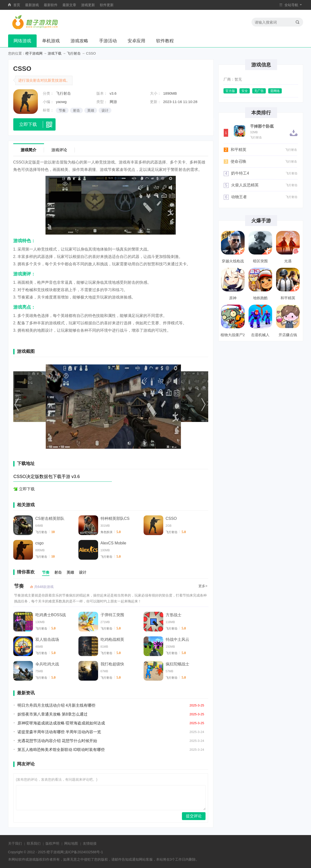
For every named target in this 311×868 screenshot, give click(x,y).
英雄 (91, 110)
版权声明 (52, 843)
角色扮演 (106, 532)
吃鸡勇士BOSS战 (51, 615)
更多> (203, 586)
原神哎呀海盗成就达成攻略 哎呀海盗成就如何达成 (61, 723)
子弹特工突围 (112, 615)
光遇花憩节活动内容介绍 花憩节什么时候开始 (57, 741)
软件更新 (107, 5)
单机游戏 (51, 41)
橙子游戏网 (34, 53)
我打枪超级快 (112, 664)
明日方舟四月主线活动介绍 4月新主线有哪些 (56, 705)
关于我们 (15, 843)
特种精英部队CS (115, 518)
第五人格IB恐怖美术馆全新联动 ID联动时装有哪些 (61, 750)
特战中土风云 (178, 639)
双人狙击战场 (47, 639)
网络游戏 (22, 41)
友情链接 (90, 843)
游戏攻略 (79, 41)
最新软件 (51, 5)
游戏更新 (88, 5)
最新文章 (69, 5)
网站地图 (71, 843)
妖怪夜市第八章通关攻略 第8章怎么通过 (52, 714)
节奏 (62, 110)
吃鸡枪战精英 (112, 639)
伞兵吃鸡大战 (47, 664)
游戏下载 (55, 53)
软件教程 (165, 41)
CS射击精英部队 (50, 518)
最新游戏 (32, 5)
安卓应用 (136, 41)
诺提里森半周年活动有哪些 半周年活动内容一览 (59, 732)
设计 (105, 110)
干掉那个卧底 (262, 126)
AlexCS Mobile (113, 543)
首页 (17, 5)
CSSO (171, 518)
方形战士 (174, 615)
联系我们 (34, 843)
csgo (40, 543)
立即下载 (27, 489)
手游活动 (108, 41)
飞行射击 (74, 53)
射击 (76, 110)
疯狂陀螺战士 (178, 664)
